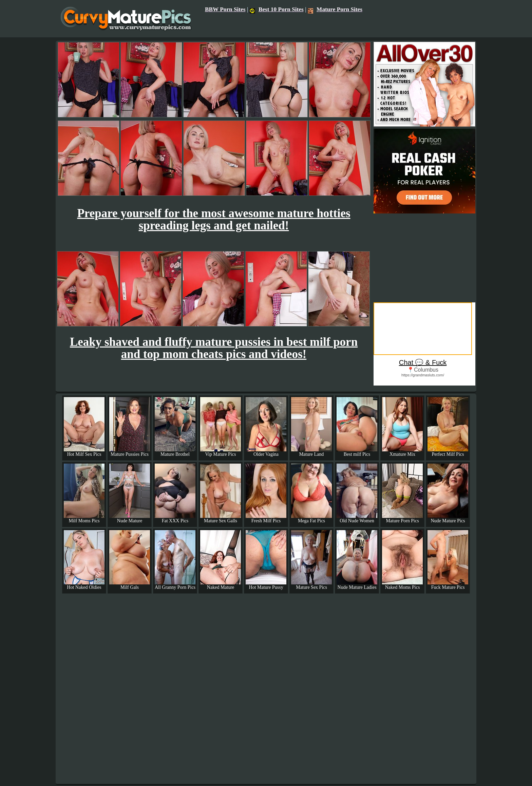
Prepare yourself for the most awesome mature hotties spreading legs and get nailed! (214, 219)
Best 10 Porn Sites (277, 9)
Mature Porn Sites (335, 9)
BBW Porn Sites (225, 9)
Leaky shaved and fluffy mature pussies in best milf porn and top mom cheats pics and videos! (214, 348)
